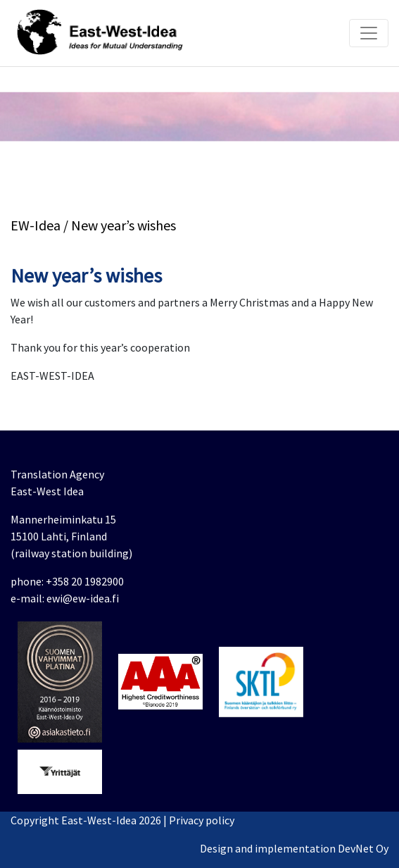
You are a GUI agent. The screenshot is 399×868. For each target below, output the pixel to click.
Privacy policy (202, 820)
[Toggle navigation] (369, 33)
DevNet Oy (363, 848)
